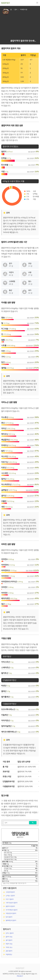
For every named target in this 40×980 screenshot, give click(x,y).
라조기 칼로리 (10, 899)
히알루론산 (9, 954)
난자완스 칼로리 (10, 896)
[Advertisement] (24, 25)
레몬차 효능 (9, 944)
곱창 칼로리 (9, 951)
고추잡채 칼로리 (10, 892)
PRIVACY (20, 976)
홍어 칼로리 (9, 940)
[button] (37, 3)
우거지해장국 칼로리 (12, 910)
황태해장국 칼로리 (11, 920)
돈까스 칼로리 (10, 933)
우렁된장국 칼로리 (11, 913)
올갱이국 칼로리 (10, 906)
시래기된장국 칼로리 (12, 903)
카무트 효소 (9, 947)
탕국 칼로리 (9, 917)
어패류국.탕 (24, 10)
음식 (16, 10)
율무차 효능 (9, 937)
